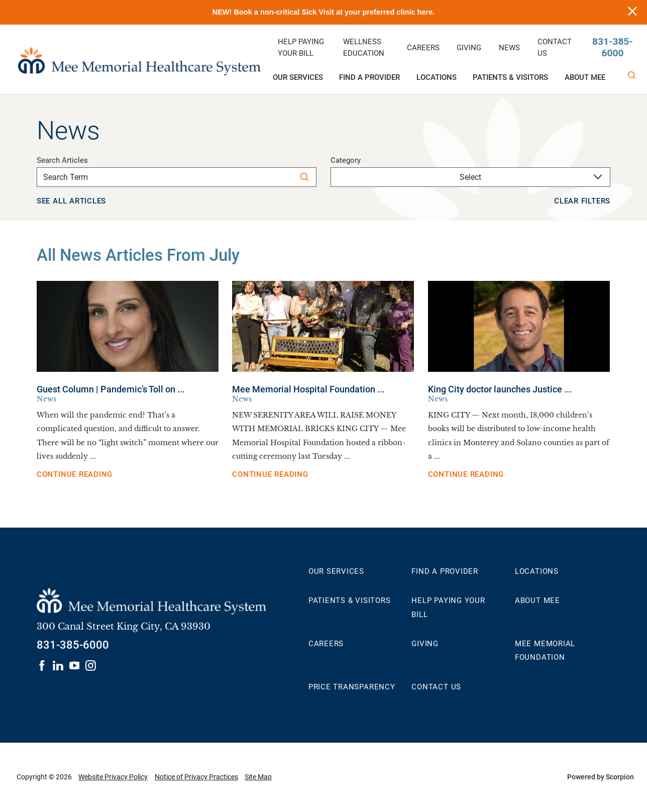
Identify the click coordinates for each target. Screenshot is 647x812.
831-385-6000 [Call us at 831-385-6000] (613, 47)
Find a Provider (445, 571)
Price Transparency (352, 687)
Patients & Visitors (350, 600)
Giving (425, 644)
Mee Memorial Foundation (545, 650)
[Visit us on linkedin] (58, 666)
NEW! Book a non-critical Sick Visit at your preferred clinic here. (324, 12)
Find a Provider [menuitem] (369, 77)
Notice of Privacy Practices (196, 777)
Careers (326, 644)
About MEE (537, 600)
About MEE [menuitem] (585, 77)
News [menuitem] (509, 48)
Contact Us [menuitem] (555, 48)
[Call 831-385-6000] (73, 646)
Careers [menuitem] (423, 48)
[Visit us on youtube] (75, 666)
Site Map (258, 777)
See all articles (71, 201)
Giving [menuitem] (469, 48)
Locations (537, 571)
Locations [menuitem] (437, 77)
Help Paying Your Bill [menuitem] (301, 48)
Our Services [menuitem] (298, 77)
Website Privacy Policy (113, 777)
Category (346, 161)
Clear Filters (582, 201)
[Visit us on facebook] (42, 666)
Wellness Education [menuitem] (364, 48)
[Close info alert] (632, 12)
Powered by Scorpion (601, 777)
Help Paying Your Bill (448, 607)
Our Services (336, 571)
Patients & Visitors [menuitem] (510, 77)
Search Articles (62, 161)
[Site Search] (632, 75)
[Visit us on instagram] (91, 666)
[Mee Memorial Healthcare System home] (139, 59)
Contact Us (436, 687)
